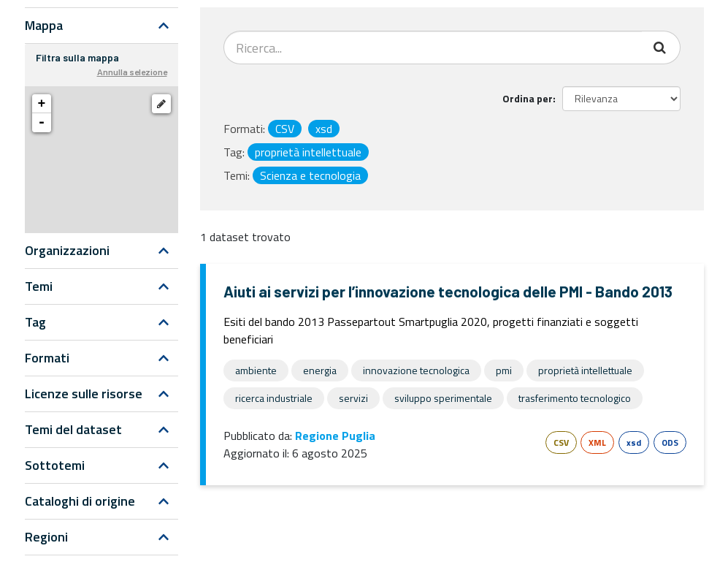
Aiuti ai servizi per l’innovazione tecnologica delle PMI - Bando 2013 (448, 291)
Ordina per (528, 98)
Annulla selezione (132, 72)
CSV (561, 442)
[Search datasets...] (433, 47)
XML (597, 442)
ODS (670, 442)
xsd (634, 442)
